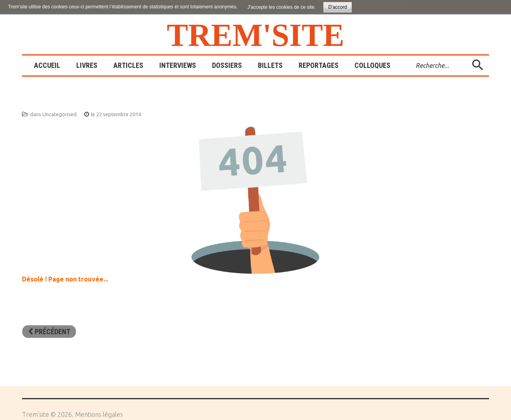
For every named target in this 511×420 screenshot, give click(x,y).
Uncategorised (59, 114)
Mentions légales (99, 414)
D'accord (338, 7)
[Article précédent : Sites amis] (49, 332)
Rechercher (410, 56)
